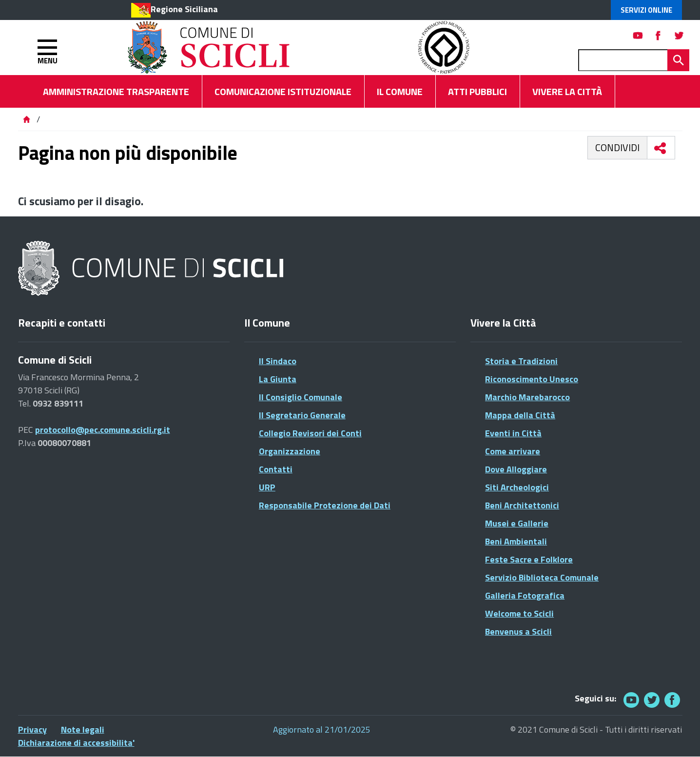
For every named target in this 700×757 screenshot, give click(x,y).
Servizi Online (646, 10)
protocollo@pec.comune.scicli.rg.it (103, 430)
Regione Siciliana (184, 9)
